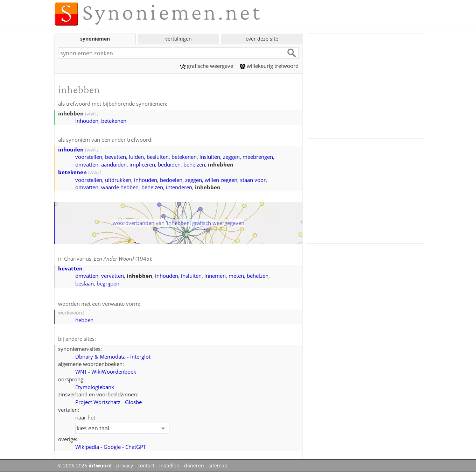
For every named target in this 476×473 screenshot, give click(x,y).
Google (112, 447)
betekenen (114, 121)
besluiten (158, 157)
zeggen (231, 157)
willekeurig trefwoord (269, 66)
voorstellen (89, 157)
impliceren (142, 164)
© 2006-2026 (85, 466)
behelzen (194, 164)
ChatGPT (136, 447)
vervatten (113, 276)
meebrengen (258, 157)
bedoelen (171, 180)
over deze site (262, 39)
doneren (194, 466)
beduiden (169, 164)
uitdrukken (118, 180)
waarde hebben (120, 187)
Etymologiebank (95, 387)
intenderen (179, 187)
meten (236, 276)
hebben (84, 320)
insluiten (210, 157)
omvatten (87, 164)
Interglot (140, 356)
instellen (169, 466)
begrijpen (108, 283)
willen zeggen (221, 180)
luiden (136, 157)
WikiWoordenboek (114, 372)
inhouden (87, 121)
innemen (215, 276)
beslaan (85, 283)
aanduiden (114, 164)
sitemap (218, 466)
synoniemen (95, 39)
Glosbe (133, 402)
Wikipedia (87, 447)
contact (146, 466)
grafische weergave (206, 66)
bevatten (115, 157)
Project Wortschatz (98, 402)
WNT (81, 372)
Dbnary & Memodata (100, 356)
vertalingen (178, 39)
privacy (125, 466)
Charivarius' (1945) (107, 259)
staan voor (253, 180)
